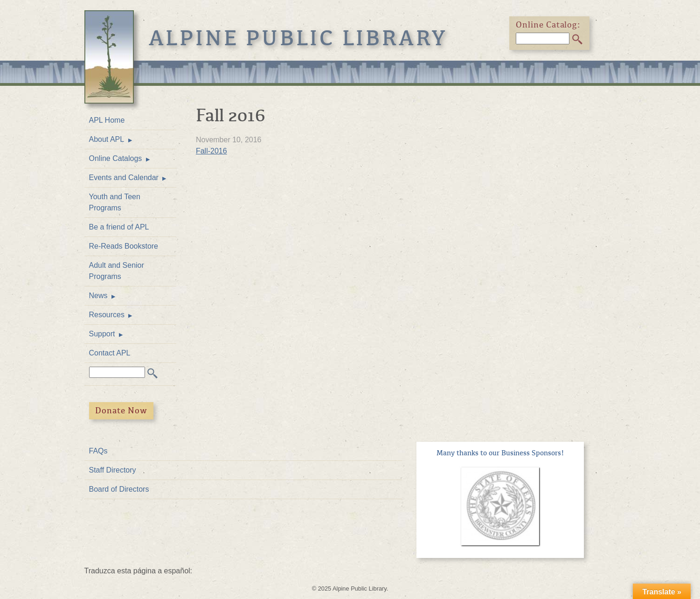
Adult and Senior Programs (117, 271)
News (98, 296)
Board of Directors (119, 489)
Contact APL (110, 353)
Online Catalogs (116, 158)
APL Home (107, 120)
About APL (107, 139)
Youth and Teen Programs (115, 202)
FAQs (98, 451)
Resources (107, 315)
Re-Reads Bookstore (124, 246)
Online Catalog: (548, 25)
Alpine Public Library (298, 38)
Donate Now (121, 411)
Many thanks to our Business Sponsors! (500, 453)
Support (102, 334)
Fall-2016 (211, 151)
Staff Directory (113, 470)
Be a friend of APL (119, 227)
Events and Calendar (124, 178)
